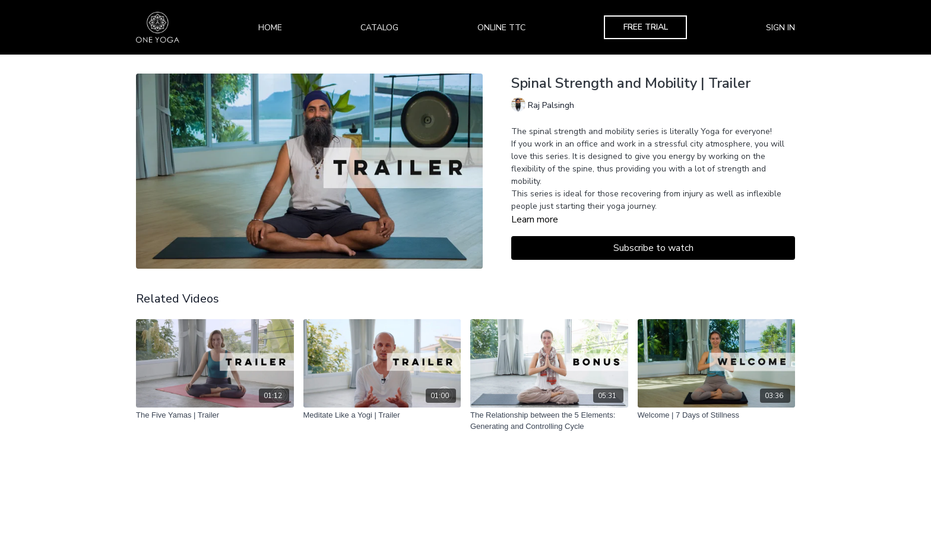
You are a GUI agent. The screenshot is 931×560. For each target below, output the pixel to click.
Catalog (379, 28)
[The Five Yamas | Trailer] (215, 415)
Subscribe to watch (653, 248)
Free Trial (646, 27)
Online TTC (501, 28)
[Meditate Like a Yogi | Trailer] (382, 415)
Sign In (780, 28)
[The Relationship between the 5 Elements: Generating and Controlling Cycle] (549, 421)
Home (270, 28)
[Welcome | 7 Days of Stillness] (717, 415)
